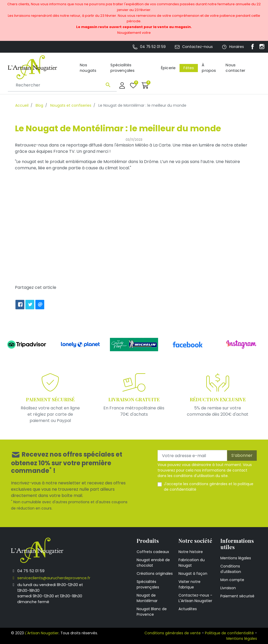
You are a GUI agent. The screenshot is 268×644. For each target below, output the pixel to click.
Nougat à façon (193, 573)
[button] (145, 85)
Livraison (228, 588)
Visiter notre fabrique (189, 584)
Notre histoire (191, 552)
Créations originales (155, 573)
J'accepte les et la (209, 487)
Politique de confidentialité (229, 633)
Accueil (22, 105)
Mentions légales (236, 558)
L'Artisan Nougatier (42, 633)
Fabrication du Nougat (192, 563)
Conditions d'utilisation (231, 569)
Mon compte (232, 580)
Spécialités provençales (148, 584)
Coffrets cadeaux (153, 552)
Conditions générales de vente (173, 633)
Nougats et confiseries (71, 105)
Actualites (188, 609)
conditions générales (208, 484)
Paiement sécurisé (237, 596)
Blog (39, 105)
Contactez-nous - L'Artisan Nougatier (195, 598)
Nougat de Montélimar (147, 598)
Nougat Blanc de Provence (152, 612)
